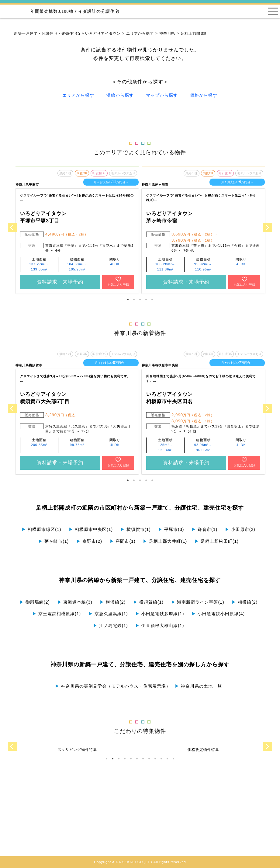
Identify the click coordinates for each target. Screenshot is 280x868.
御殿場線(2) (35, 602)
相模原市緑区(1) (41, 529)
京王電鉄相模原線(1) (57, 614)
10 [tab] (161, 759)
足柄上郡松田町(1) (217, 541)
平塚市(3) (171, 529)
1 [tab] (128, 300)
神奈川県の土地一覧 (198, 686)
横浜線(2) (113, 602)
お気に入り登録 (118, 281)
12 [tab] (173, 759)
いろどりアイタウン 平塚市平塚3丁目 (43, 217)
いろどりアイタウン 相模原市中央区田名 (169, 398)
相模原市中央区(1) (91, 529)
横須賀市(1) (136, 529)
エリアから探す (140, 33)
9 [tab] (155, 759)
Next (268, 228)
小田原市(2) (240, 529)
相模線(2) (245, 602)
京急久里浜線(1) (108, 614)
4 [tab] (146, 300)
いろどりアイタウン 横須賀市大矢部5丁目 (45, 398)
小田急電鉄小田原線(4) (218, 614)
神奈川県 (167, 33)
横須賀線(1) (148, 602)
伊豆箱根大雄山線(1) (160, 626)
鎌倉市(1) (204, 529)
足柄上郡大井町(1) (165, 541)
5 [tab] (152, 300)
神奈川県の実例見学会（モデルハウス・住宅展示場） (113, 686)
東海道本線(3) (75, 602)
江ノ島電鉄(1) (111, 626)
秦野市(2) (89, 541)
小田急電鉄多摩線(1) (160, 614)
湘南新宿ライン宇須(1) (198, 602)
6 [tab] (137, 759)
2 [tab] (134, 300)
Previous (12, 228)
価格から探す (204, 95)
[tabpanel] (77, 230)
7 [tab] (143, 759)
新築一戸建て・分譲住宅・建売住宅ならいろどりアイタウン (67, 33)
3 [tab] (140, 300)
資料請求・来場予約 (60, 282)
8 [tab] (149, 759)
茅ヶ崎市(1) (54, 541)
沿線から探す (120, 95)
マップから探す (162, 95)
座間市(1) (123, 541)
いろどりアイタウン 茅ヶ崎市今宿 (169, 217)
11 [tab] (167, 759)
